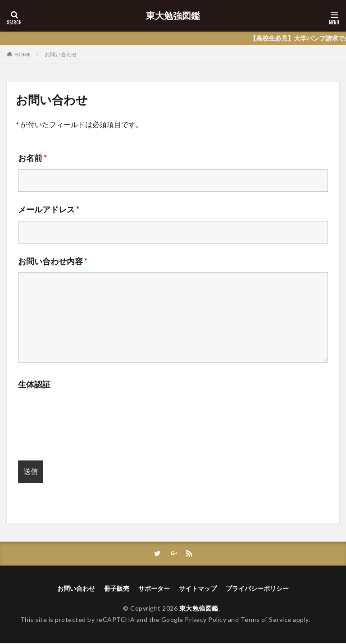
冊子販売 (117, 589)
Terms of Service (266, 620)
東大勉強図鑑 (173, 16)
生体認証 (34, 384)
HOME (23, 54)
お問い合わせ (61, 54)
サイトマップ (198, 589)
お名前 (32, 158)
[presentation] (86, 423)
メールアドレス (49, 209)
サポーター (154, 589)
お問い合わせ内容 (53, 261)
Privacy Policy (205, 620)
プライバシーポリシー (257, 589)
